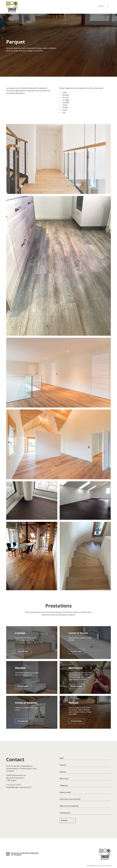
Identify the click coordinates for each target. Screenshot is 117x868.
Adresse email (65, 792)
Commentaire (65, 813)
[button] (108, 7)
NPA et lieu (64, 779)
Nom (62, 758)
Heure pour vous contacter (69, 799)
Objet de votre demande (69, 806)
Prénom (63, 765)
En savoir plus (23, 652)
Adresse (63, 772)
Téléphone (64, 785)
